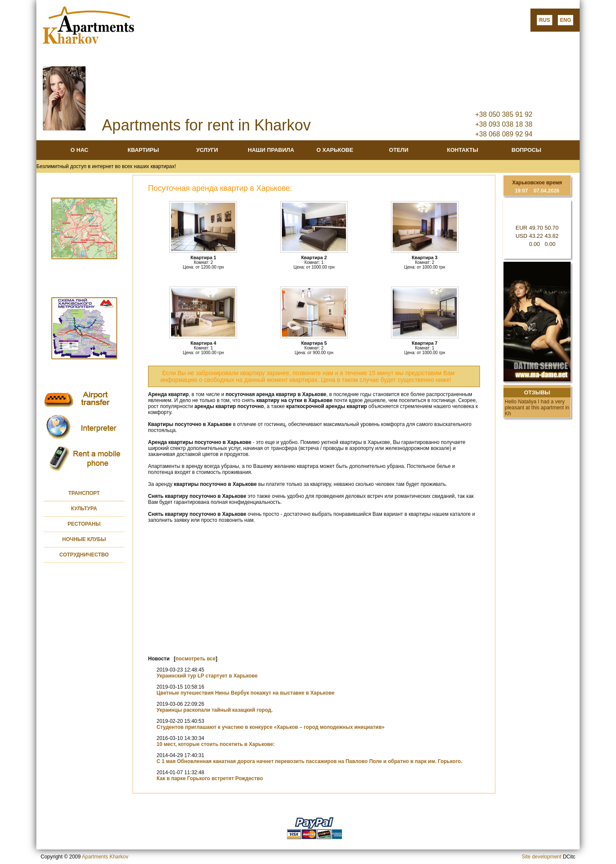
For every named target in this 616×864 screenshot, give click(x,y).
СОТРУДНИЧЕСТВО (84, 555)
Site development (542, 857)
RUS (544, 20)
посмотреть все (195, 659)
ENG (566, 20)
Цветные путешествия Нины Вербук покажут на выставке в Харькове (246, 693)
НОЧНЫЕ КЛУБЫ (84, 539)
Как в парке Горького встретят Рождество (210, 778)
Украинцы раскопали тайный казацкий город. (215, 710)
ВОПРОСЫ (526, 150)
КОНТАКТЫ (463, 150)
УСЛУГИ (207, 150)
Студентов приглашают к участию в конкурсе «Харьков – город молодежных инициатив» (271, 727)
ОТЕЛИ (398, 150)
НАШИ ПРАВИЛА (271, 150)
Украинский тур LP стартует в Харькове (207, 676)
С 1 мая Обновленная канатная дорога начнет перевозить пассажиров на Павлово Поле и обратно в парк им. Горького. (309, 761)
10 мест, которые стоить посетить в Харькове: (216, 744)
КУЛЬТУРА (84, 509)
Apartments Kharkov (105, 857)
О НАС (80, 150)
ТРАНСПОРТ (84, 493)
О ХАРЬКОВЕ (335, 150)
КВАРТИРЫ (143, 150)
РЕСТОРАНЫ (84, 524)
